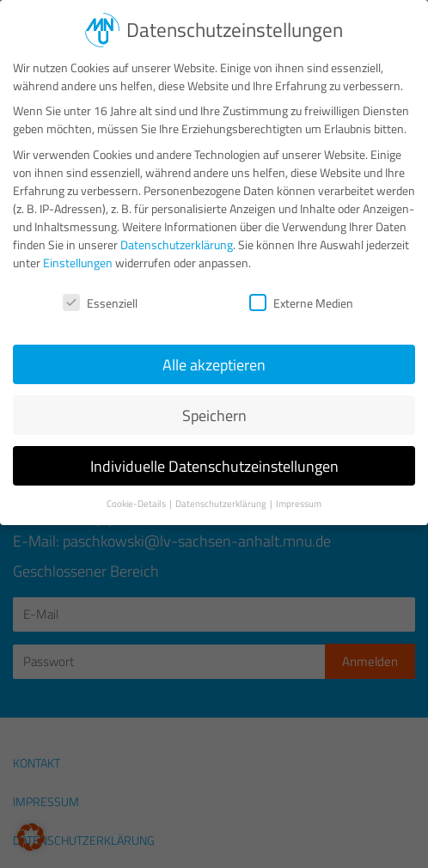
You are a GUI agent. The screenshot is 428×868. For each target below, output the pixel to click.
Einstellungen (78, 250)
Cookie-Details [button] (137, 491)
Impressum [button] (299, 491)
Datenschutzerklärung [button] (222, 491)
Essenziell (100, 290)
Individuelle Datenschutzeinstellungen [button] (214, 453)
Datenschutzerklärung (177, 232)
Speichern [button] (214, 403)
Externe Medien (301, 290)
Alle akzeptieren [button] (214, 352)
